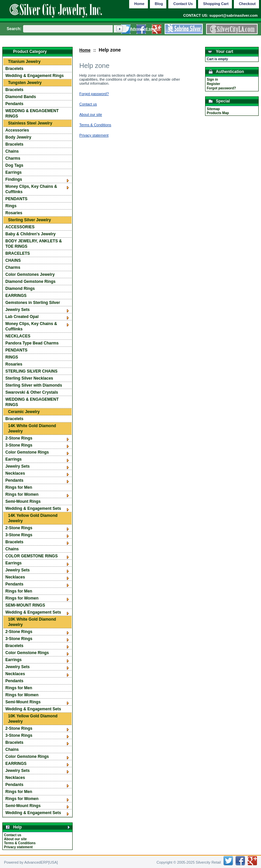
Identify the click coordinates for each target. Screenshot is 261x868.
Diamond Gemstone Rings (30, 282)
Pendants (14, 104)
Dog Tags (14, 165)
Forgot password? (221, 88)
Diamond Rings (20, 289)
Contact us (13, 835)
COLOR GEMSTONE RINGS (31, 556)
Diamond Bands (21, 97)
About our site (15, 839)
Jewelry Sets (18, 310)
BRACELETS (18, 253)
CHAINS (13, 260)
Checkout (247, 4)
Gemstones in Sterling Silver (33, 303)
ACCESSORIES (20, 227)
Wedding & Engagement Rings (34, 76)
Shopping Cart (216, 4)
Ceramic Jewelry (24, 412)
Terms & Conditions (20, 843)
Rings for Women (22, 494)
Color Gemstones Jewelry (30, 274)
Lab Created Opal (22, 317)
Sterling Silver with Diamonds (34, 385)
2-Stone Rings (19, 438)
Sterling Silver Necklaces (29, 378)
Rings (11, 206)
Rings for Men (19, 487)
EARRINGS (16, 296)
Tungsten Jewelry (25, 83)
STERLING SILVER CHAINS (31, 371)
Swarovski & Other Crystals (32, 392)
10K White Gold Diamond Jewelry (32, 622)
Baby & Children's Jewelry (30, 234)
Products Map (218, 113)
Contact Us (183, 4)
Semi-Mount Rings (23, 501)
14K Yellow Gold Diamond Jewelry (33, 518)
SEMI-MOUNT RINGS (25, 605)
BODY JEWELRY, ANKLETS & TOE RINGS (34, 244)
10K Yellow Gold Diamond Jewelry (33, 719)
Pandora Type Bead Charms (32, 343)
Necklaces (15, 473)
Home (85, 50)
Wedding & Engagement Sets (33, 508)
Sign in (212, 80)
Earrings (14, 172)
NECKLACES (18, 336)
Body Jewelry (18, 137)
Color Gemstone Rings (27, 452)
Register (213, 84)
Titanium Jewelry (24, 62)
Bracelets (14, 69)
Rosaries (14, 213)
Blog (159, 4)
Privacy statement (18, 847)
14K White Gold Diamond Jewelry (32, 428)
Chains (12, 151)
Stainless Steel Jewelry (30, 123)
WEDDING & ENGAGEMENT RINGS (32, 113)
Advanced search (145, 29)
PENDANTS (16, 199)
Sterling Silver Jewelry (29, 220)
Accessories (17, 130)
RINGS (12, 357)
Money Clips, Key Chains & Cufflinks (31, 189)
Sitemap (213, 109)
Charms (13, 158)
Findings (14, 179)
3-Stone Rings (19, 445)
